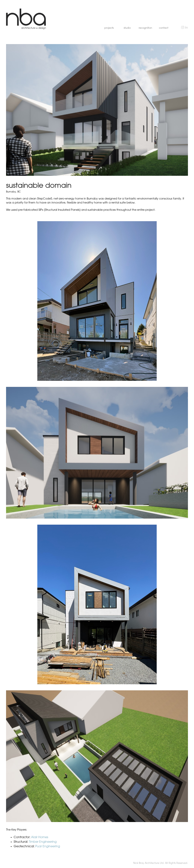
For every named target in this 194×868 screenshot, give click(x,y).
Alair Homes (40, 837)
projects (109, 28)
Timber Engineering (43, 842)
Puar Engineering (48, 846)
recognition (145, 28)
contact (164, 28)
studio (127, 28)
